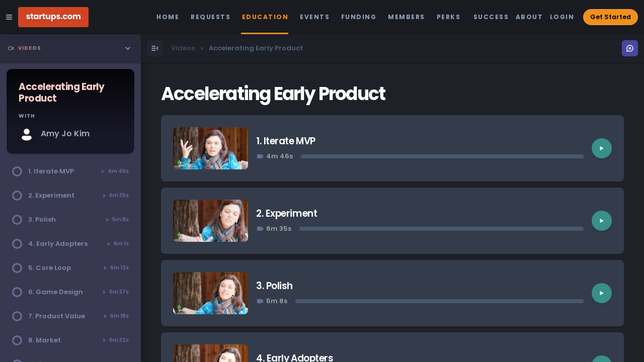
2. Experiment (287, 213)
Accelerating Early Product (273, 94)
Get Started (611, 17)
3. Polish (274, 286)
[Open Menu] (155, 48)
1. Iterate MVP (286, 141)
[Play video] (602, 148)
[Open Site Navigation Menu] (9, 17)
